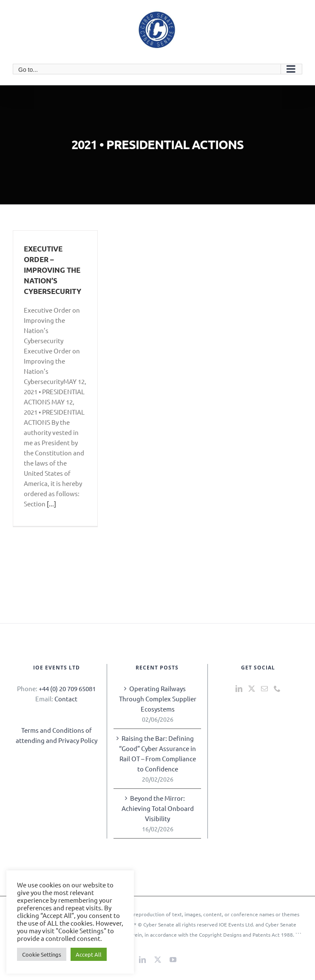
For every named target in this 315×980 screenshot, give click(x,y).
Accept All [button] (89, 954)
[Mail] (264, 689)
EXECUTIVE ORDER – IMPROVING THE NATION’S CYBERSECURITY (52, 270)
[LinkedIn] (239, 689)
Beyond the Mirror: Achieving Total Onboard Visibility (158, 808)
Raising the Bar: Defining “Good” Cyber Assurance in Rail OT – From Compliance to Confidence (157, 753)
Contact (66, 699)
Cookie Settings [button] (42, 954)
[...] (51, 504)
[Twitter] (252, 689)
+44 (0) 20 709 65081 (67, 688)
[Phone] (277, 689)
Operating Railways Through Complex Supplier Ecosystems (158, 699)
